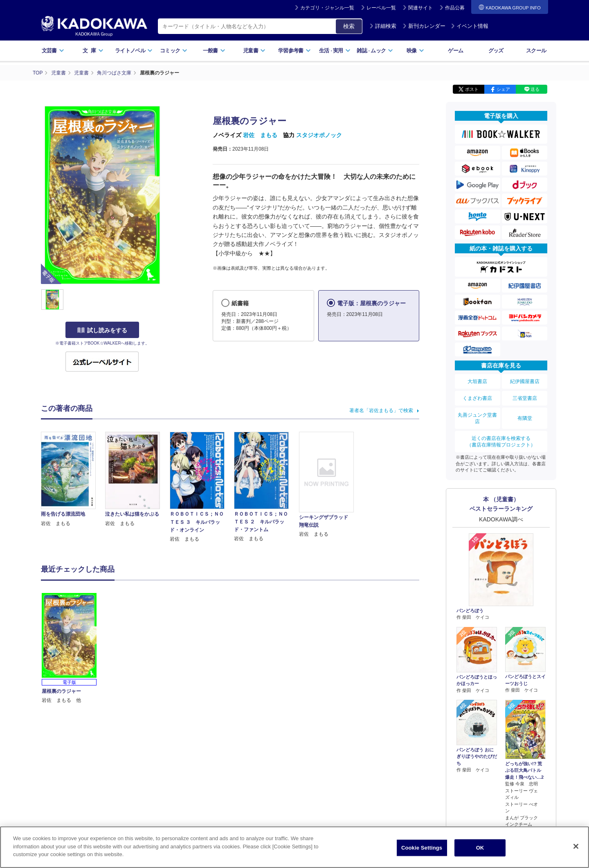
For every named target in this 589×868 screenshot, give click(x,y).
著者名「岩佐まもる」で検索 (381, 410)
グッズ (496, 51)
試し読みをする (102, 330)
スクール (536, 51)
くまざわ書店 (477, 398)
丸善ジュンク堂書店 (477, 418)
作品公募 (455, 8)
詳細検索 (383, 26)
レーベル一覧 (381, 8)
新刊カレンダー (424, 26)
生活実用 (335, 51)
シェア (503, 89)
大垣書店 (477, 381)
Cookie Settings (422, 850)
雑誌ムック (375, 51)
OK (480, 850)
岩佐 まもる (260, 135)
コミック (174, 51)
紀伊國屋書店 (525, 381)
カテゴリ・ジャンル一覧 (327, 8)
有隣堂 (525, 418)
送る (535, 89)
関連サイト (420, 8)
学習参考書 (294, 51)
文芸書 (53, 51)
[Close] (576, 849)
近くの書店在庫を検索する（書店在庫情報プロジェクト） (501, 442)
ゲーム (455, 51)
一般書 (214, 51)
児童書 (254, 51)
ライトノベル (134, 51)
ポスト (472, 89)
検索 (349, 26)
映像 (415, 51)
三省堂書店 (525, 398)
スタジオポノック (319, 135)
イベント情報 (470, 26)
